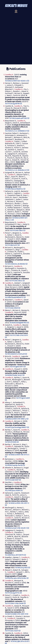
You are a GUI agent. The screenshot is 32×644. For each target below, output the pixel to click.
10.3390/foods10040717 (14, 297)
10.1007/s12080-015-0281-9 (15, 614)
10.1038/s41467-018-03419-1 (16, 528)
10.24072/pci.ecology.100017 (16, 427)
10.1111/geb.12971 (17, 367)
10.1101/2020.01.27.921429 (15, 354)
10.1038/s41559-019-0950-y (16, 419)
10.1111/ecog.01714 (12, 593)
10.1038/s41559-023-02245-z (16, 81)
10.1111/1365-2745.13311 (19, 335)
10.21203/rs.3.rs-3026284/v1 (16, 170)
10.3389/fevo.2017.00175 (14, 555)
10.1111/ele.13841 (17, 231)
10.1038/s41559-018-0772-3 (19, 455)
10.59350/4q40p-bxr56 (14, 465)
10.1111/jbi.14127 (11, 245)
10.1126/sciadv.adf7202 (18, 118)
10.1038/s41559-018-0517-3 (19, 503)
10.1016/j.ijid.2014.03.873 (20, 641)
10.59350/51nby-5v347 (14, 375)
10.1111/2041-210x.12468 (14, 603)
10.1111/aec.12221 (12, 631)
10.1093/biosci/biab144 (14, 189)
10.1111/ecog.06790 (12, 104)
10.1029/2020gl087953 (18, 323)
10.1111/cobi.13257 (12, 480)
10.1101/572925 (11, 442)
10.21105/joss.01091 (13, 491)
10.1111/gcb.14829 (23, 398)
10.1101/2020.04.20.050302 (15, 264)
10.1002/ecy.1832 (21, 568)
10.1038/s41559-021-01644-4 (16, 219)
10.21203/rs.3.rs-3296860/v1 (16, 131)
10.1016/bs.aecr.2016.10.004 (16, 578)
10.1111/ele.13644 (16, 281)
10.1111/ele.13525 (11, 308)
